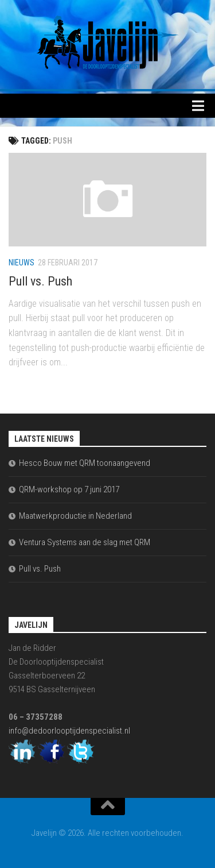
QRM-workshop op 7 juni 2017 (69, 489)
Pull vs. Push (40, 281)
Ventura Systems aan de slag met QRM (85, 542)
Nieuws (21, 263)
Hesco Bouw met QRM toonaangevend (85, 463)
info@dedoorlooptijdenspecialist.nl (69, 731)
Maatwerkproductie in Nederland (75, 516)
